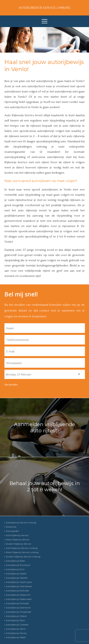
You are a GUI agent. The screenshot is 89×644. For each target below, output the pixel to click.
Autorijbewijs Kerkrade (17, 591)
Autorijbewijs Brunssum (18, 565)
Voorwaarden (13, 531)
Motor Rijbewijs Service (18, 540)
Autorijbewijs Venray (16, 633)
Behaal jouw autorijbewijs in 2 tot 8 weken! (45, 486)
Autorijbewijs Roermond (18, 608)
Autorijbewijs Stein (15, 620)
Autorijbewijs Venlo (16, 629)
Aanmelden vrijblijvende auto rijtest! (44, 427)
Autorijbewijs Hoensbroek (19, 586)
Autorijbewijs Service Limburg (45, 8)
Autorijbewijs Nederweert (19, 599)
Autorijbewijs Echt (15, 569)
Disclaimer (11, 527)
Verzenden (11, 385)
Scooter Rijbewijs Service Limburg (23, 557)
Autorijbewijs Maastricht (18, 595)
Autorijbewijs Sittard (16, 616)
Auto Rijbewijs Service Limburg (22, 548)
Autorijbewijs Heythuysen (19, 582)
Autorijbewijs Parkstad (17, 603)
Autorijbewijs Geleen (16, 574)
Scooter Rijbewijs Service (18, 544)
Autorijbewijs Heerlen (17, 578)
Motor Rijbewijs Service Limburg (22, 552)
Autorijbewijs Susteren (17, 625)
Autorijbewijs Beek (15, 561)
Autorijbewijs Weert (16, 637)
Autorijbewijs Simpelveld (18, 612)
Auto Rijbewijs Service (17, 535)
